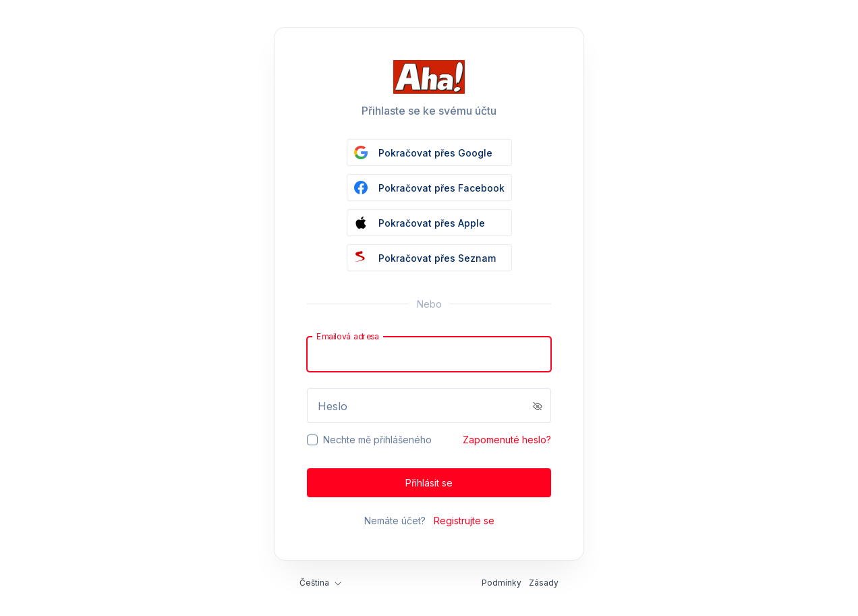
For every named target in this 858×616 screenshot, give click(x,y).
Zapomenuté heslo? (507, 440)
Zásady (544, 583)
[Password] (429, 405)
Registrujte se (464, 521)
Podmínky (502, 583)
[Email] (429, 354)
